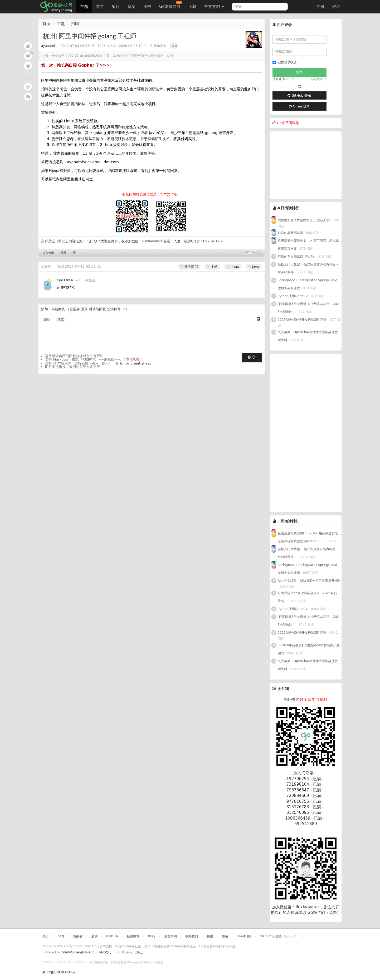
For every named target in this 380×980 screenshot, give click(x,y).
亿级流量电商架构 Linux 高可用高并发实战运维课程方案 (308, 245)
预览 (61, 319)
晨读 (94, 936)
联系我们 (192, 936)
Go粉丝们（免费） (324, 913)
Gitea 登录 (299, 106)
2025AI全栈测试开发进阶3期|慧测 (303, 320)
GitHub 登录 (299, 95)
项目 (116, 7)
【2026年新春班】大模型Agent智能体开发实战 (309, 649)
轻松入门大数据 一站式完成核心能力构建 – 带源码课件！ (308, 268)
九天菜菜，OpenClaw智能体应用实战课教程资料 (308, 336)
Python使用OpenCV (293, 296)
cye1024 (65, 280)
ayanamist (49, 46)
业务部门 (189, 267)
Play (152, 936)
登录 (336, 7)
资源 (131, 7)
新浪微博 (133, 936)
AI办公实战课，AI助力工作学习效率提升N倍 (309, 581)
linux (233, 267)
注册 (320, 7)
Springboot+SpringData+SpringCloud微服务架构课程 (308, 284)
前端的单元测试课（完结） (297, 257)
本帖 (212, 267)
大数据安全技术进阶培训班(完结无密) (305, 220)
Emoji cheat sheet (136, 363)
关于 (46, 936)
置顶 (174, 46)
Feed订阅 (244, 936)
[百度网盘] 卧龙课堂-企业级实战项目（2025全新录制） (308, 308)
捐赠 (210, 936)
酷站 (225, 936)
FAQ (61, 936)
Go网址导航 (170, 5)
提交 (252, 357)
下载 (192, 7)
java (254, 267)
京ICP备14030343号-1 (59, 972)
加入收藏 (48, 253)
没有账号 (114, 309)
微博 (63, 253)
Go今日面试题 (288, 123)
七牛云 (138, 952)
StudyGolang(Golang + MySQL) (86, 952)
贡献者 (78, 936)
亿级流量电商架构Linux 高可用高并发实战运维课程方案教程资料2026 (308, 537)
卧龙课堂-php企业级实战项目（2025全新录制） (308, 597)
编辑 (46, 319)
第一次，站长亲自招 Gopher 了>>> (75, 65)
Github (112, 936)
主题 (84, 7)
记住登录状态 (285, 62)
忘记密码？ (319, 79)
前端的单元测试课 (290, 233)
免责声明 (170, 936)
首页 (46, 24)
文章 (100, 7)
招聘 (75, 24)
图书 (147, 7)
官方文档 (214, 7)
